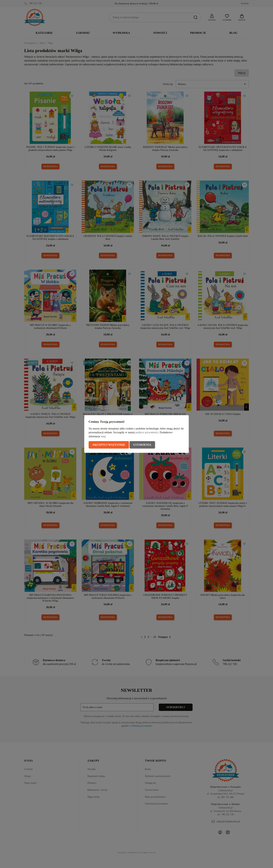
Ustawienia (142, 445)
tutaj (103, 436)
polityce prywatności (147, 432)
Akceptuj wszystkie (109, 445)
